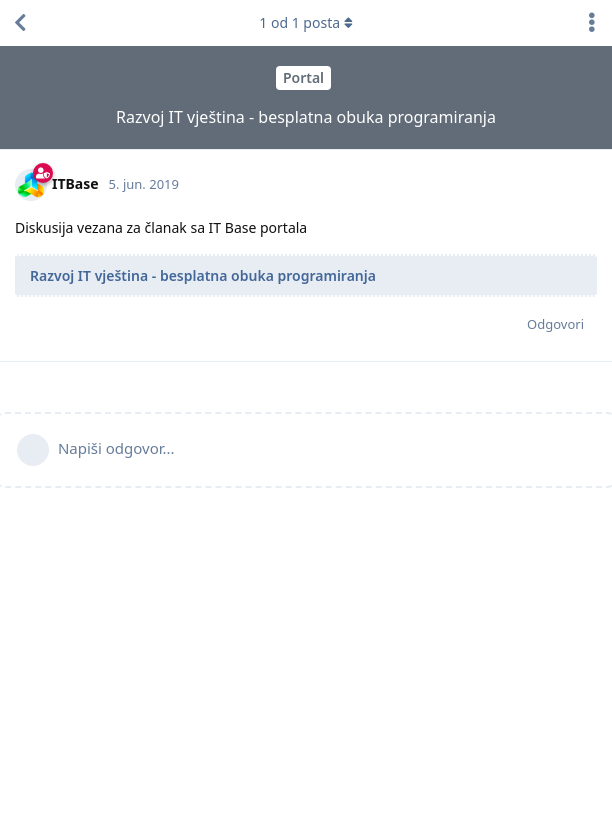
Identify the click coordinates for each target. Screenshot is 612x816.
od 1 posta (305, 22)
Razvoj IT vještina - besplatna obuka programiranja (203, 275)
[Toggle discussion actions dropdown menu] (592, 23)
